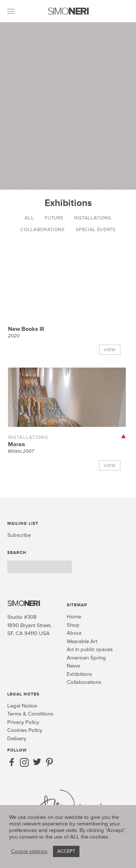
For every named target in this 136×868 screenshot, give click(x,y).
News (73, 666)
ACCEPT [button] (66, 851)
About (74, 633)
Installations (92, 218)
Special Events (96, 230)
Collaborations (42, 230)
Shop (73, 625)
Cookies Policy (25, 730)
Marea (17, 444)
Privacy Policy (23, 722)
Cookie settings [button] (29, 851)
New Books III (26, 329)
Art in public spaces (90, 649)
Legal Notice (22, 706)
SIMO (68, 11)
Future (54, 218)
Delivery (17, 739)
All (29, 218)
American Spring (86, 658)
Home (74, 617)
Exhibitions (79, 674)
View (110, 350)
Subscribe (19, 535)
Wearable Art (82, 641)
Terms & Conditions (30, 714)
